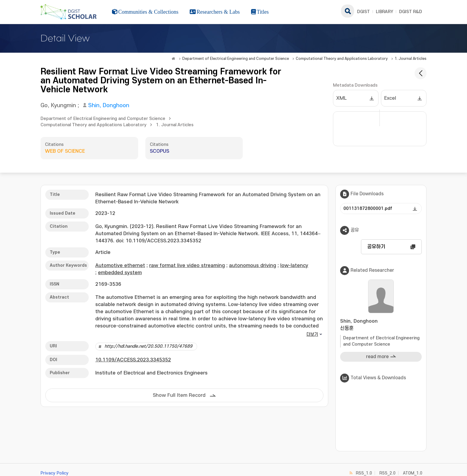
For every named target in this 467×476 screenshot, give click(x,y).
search (348, 11)
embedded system (120, 273)
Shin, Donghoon (109, 106)
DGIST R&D (411, 12)
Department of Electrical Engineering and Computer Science (236, 59)
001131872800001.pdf (368, 209)
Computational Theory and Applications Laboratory (342, 59)
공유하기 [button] (376, 247)
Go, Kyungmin (58, 106)
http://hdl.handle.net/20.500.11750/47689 (148, 346)
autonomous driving (253, 266)
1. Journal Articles (411, 59)
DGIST (364, 12)
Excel (390, 98)
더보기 (312, 334)
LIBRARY (385, 12)
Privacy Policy (55, 473)
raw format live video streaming (187, 266)
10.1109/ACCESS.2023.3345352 (133, 360)
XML (341, 98)
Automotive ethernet (120, 266)
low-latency (294, 266)
